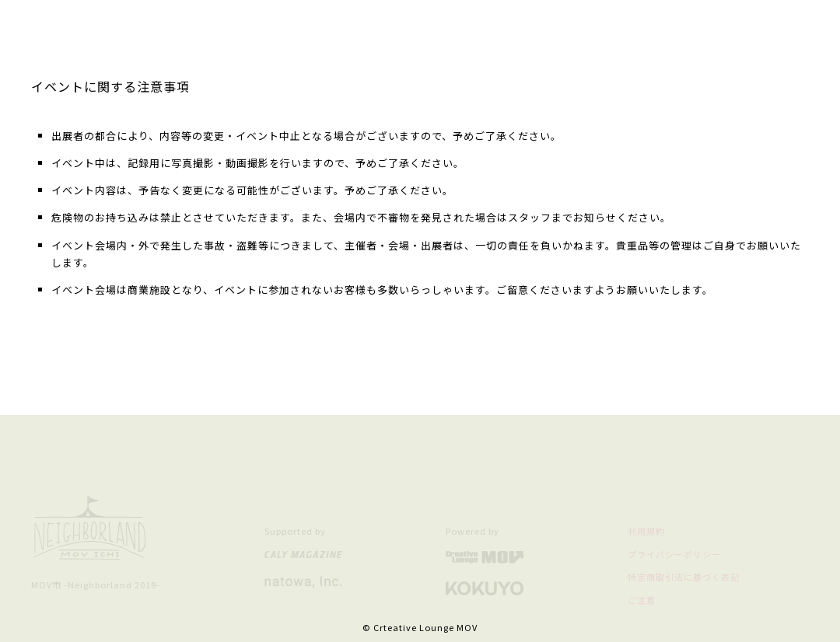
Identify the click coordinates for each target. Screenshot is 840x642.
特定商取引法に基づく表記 (684, 577)
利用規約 (646, 531)
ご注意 (642, 600)
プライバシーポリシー (674, 554)
